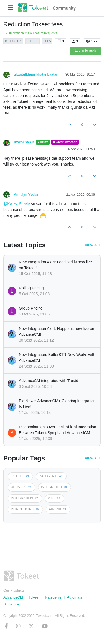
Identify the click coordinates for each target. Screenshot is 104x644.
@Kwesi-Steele (17, 204)
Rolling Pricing (31, 288)
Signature (11, 604)
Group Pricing (31, 308)
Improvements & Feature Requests (31, 33)
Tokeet (34, 597)
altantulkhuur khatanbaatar (36, 75)
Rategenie (53, 597)
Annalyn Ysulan (27, 195)
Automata (75, 597)
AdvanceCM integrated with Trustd (49, 381)
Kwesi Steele (24, 142)
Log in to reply (86, 50)
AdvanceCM (13, 597)
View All (93, 245)
